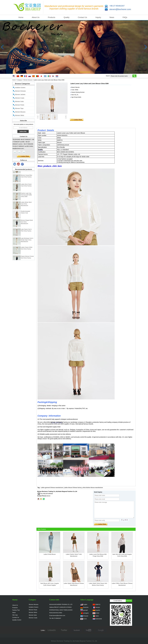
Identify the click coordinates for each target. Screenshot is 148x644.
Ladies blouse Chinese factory (73, 488)
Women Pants (20, 105)
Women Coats (20, 98)
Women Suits (19, 101)
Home (21, 17)
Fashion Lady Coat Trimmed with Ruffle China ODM (26, 196)
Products (52, 17)
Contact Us (82, 17)
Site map (15, 615)
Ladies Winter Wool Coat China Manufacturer (26, 205)
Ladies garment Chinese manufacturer (52, 488)
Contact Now (24, 156)
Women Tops (19, 108)
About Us (36, 17)
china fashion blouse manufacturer (93, 488)
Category (20, 80)
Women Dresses (20, 91)
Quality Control (17, 620)
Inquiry (98, 17)
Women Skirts (20, 115)
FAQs (125, 17)
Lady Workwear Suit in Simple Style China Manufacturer (27, 241)
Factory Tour (16, 610)
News (112, 17)
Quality (66, 17)
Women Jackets (20, 94)
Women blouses (28, 80)
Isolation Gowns (20, 88)
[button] (52, 72)
